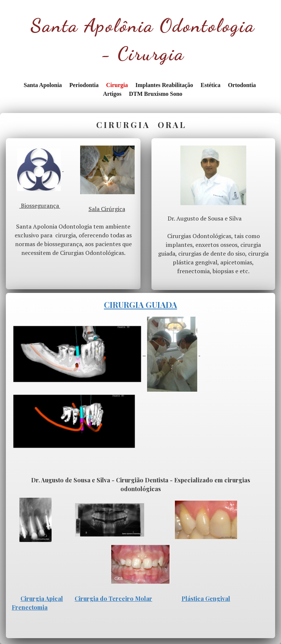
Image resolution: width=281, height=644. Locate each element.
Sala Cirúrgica (107, 209)
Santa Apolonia (43, 85)
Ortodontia (242, 85)
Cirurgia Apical (42, 598)
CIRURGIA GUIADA (140, 305)
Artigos (112, 94)
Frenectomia (30, 607)
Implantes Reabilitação (164, 85)
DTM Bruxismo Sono (156, 94)
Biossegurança (40, 206)
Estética (210, 85)
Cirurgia (117, 85)
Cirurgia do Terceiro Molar (113, 598)
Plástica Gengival (206, 598)
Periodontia (84, 85)
